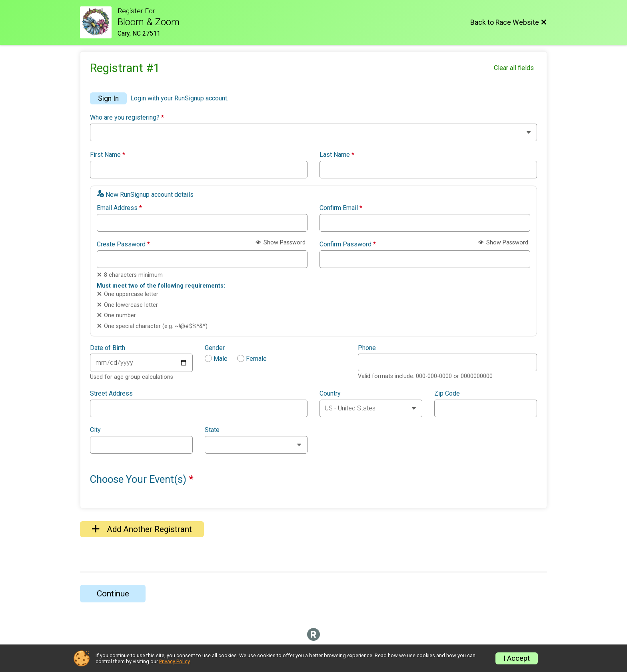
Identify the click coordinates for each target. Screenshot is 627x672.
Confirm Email (341, 208)
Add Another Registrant (142, 529)
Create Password (123, 244)
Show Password (281, 243)
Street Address (111, 394)
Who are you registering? (127, 118)
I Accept (517, 658)
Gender (215, 348)
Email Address (119, 208)
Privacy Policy (174, 661)
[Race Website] (99, 22)
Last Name (337, 155)
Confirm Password (348, 244)
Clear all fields (514, 68)
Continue (113, 594)
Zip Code (447, 394)
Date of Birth (108, 348)
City (95, 430)
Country (330, 394)
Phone (367, 348)
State (212, 430)
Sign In (108, 98)
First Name (108, 155)
